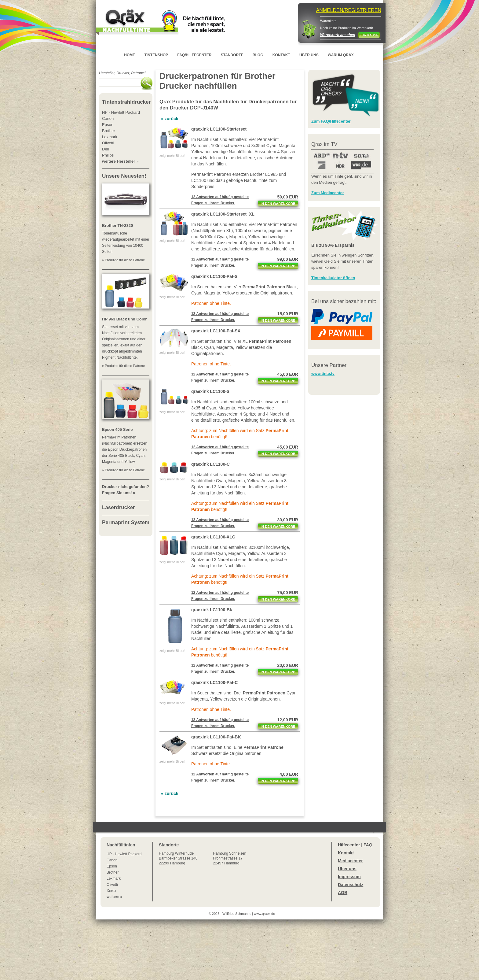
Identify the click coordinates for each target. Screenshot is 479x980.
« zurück (170, 119)
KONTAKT (281, 55)
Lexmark (114, 878)
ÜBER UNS (309, 55)
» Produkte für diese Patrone (123, 260)
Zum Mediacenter (328, 193)
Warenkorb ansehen (338, 35)
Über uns (347, 869)
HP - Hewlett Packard (124, 854)
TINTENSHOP (156, 55)
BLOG (258, 55)
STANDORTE (232, 55)
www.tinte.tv (323, 374)
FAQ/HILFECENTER (194, 55)
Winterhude (178, 858)
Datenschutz (351, 885)
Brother (113, 872)
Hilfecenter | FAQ (355, 845)
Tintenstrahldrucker (126, 102)
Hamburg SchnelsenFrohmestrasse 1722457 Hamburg (230, 858)
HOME (130, 55)
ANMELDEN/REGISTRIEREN (349, 10)
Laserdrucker (119, 507)
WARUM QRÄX (341, 55)
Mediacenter (350, 861)
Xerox (111, 891)
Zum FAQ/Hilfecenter (331, 121)
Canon (112, 860)
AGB (343, 893)
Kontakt (346, 853)
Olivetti (112, 885)
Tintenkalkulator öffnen (333, 278)
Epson (112, 866)
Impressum (349, 877)
